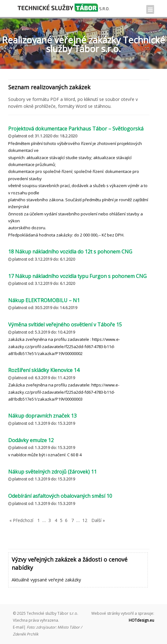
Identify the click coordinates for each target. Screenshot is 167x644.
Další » (98, 520)
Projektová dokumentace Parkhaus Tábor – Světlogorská (76, 129)
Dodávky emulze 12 (31, 440)
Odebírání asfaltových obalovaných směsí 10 (60, 496)
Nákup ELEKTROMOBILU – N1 (44, 300)
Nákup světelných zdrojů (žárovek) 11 (52, 472)
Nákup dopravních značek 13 (42, 416)
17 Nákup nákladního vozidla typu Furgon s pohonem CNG (77, 276)
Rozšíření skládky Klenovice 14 (44, 370)
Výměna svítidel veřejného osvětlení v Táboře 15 (65, 325)
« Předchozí (21, 520)
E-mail (18, 627)
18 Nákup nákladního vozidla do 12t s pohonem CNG (70, 252)
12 (85, 520)
